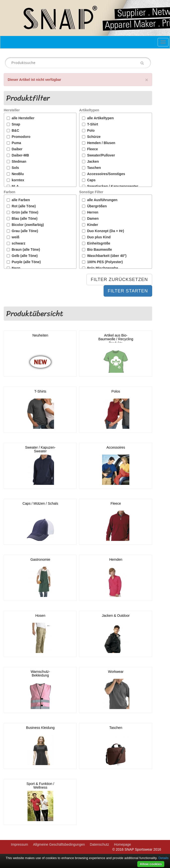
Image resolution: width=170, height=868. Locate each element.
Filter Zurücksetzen (119, 279)
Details (163, 858)
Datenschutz (99, 844)
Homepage (123, 844)
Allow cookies (151, 864)
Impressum (19, 844)
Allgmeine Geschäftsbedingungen (59, 844)
